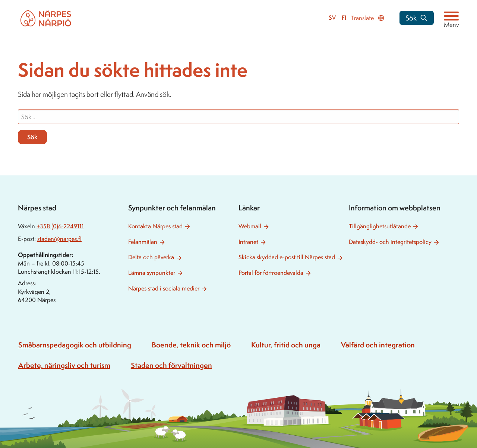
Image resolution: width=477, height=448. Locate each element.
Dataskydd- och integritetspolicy (390, 242)
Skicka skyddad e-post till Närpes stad (287, 257)
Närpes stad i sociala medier (164, 288)
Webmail (250, 226)
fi (344, 18)
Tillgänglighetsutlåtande (380, 226)
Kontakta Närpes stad (155, 226)
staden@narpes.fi (59, 239)
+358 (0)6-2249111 (60, 226)
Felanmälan (143, 242)
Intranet (248, 242)
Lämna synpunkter (152, 273)
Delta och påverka (151, 257)
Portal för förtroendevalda (271, 273)
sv (332, 18)
